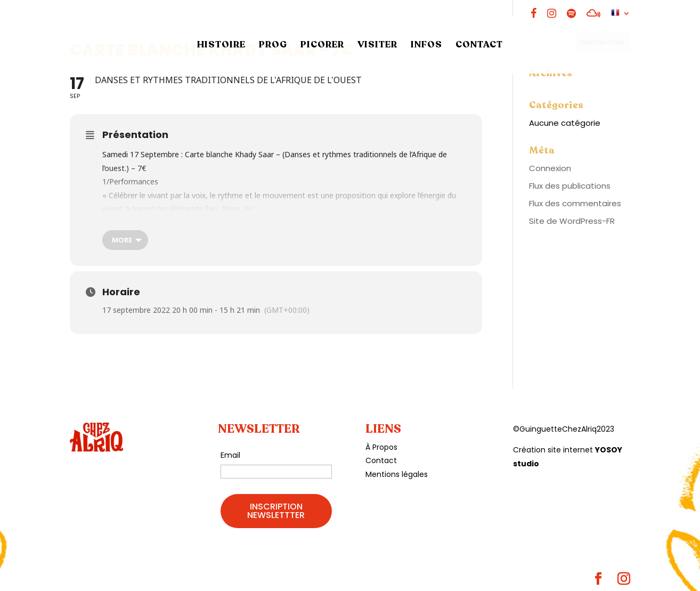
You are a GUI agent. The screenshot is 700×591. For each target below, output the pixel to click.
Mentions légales (397, 474)
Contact (381, 460)
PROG (273, 46)
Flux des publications (570, 186)
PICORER (322, 46)
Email (230, 455)
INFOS (426, 46)
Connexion (550, 168)
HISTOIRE (221, 46)
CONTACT (479, 46)
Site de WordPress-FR (572, 221)
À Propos (381, 447)
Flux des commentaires (575, 203)
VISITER (377, 46)
